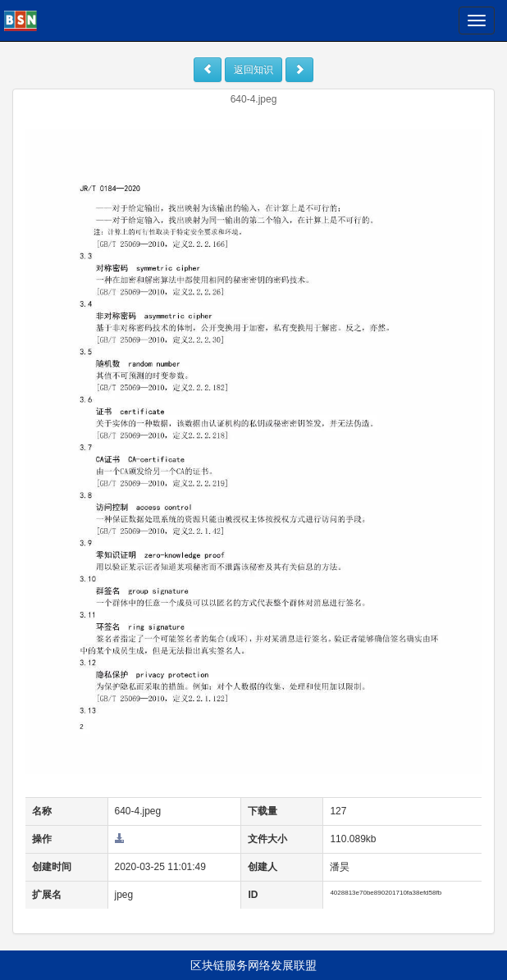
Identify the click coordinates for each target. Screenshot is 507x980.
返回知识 (253, 70)
